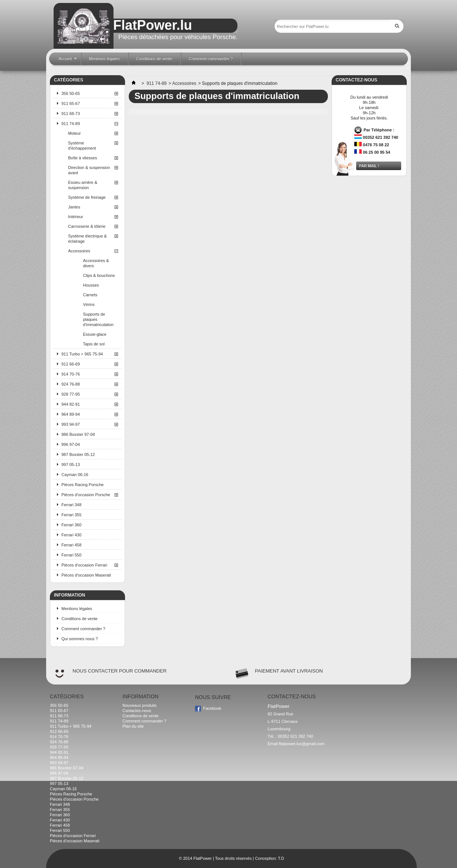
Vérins (89, 304)
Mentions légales (77, 609)
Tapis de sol (94, 344)
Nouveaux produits (140, 705)
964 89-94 (71, 414)
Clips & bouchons (99, 275)
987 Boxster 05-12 (78, 454)
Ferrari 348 (71, 505)
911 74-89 (71, 124)
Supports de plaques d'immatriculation (98, 319)
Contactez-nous (137, 711)
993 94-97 (71, 424)
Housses (91, 285)
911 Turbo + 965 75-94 (82, 354)
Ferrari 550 (71, 555)
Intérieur (76, 217)
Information (70, 595)
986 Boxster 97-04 (78, 434)
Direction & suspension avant (89, 170)
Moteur (74, 133)
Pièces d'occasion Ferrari (84, 565)
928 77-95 (71, 394)
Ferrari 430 (71, 535)
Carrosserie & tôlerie (87, 226)
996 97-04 (71, 444)
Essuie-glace (95, 334)
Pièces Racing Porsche (83, 485)
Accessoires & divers (96, 263)
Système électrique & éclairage (87, 239)
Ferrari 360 (71, 525)
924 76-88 (71, 384)
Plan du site (133, 726)
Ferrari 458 (71, 545)
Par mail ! (369, 166)
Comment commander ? (83, 629)
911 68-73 (71, 114)
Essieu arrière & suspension (83, 185)
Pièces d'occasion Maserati (86, 575)
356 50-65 (71, 93)
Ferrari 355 (71, 515)
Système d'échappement (82, 146)
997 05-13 (71, 465)
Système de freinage (87, 197)
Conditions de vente (79, 619)
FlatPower (202, 858)
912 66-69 (71, 364)
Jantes (74, 207)
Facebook (212, 708)
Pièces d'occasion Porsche (86, 495)
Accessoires (79, 251)
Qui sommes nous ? (80, 639)
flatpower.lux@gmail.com (302, 744)
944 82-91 (71, 404)
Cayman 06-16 (75, 475)
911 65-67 (71, 103)
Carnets (90, 295)
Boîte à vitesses (83, 158)
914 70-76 (71, 374)
